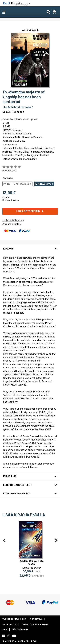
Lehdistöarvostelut (18, 485)
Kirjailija (10, 476)
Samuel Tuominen (13, 112)
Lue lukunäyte (29, 30)
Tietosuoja (36, 619)
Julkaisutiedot (11, 624)
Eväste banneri (20, 629)
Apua (5, 629)
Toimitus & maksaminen (35, 624)
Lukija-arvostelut (16, 493)
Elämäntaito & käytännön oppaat (20, 119)
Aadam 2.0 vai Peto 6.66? (32, 562)
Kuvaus (8, 249)
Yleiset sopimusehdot (14, 619)
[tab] (30, 247)
